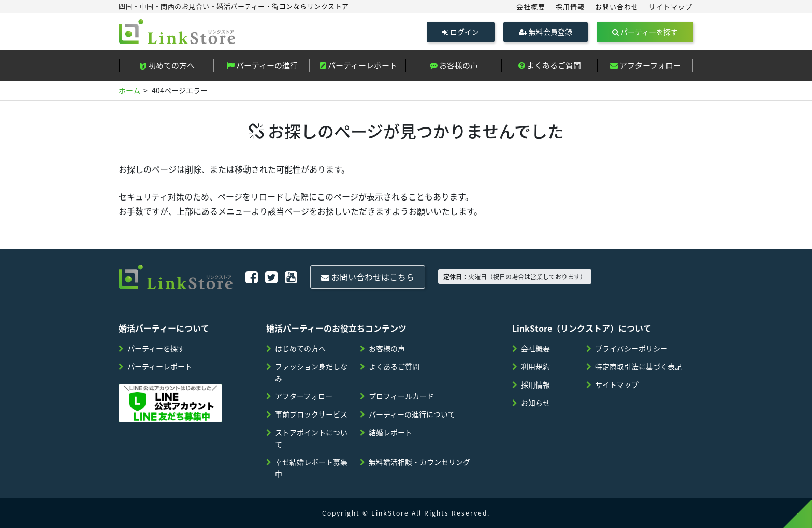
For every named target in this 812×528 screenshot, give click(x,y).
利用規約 (535, 366)
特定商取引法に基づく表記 (639, 366)
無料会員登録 (546, 32)
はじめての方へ (300, 348)
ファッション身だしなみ (311, 372)
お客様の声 (454, 65)
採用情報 (570, 6)
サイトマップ (671, 6)
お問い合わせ (617, 6)
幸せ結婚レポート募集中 (311, 468)
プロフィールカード (401, 396)
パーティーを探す (645, 32)
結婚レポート (390, 432)
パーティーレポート (358, 65)
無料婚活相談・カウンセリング (419, 462)
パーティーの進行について (412, 414)
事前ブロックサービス (311, 414)
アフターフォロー (646, 65)
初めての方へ (167, 65)
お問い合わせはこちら (368, 277)
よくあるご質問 (550, 65)
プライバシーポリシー (631, 348)
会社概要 (531, 6)
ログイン (461, 32)
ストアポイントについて (311, 438)
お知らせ (535, 403)
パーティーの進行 (262, 65)
